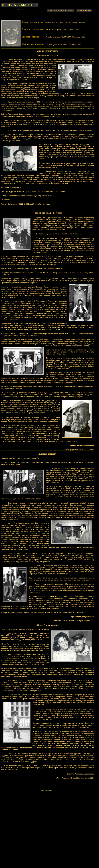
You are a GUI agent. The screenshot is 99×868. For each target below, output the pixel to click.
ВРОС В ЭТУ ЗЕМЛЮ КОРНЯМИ (49, 213)
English (20, 9)
